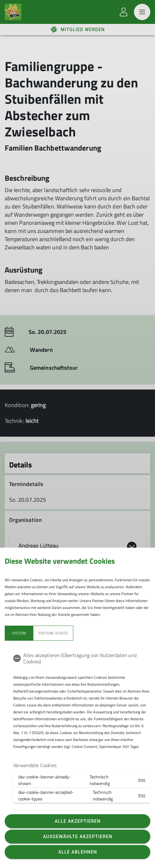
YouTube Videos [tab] (53, 633)
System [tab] (19, 633)
